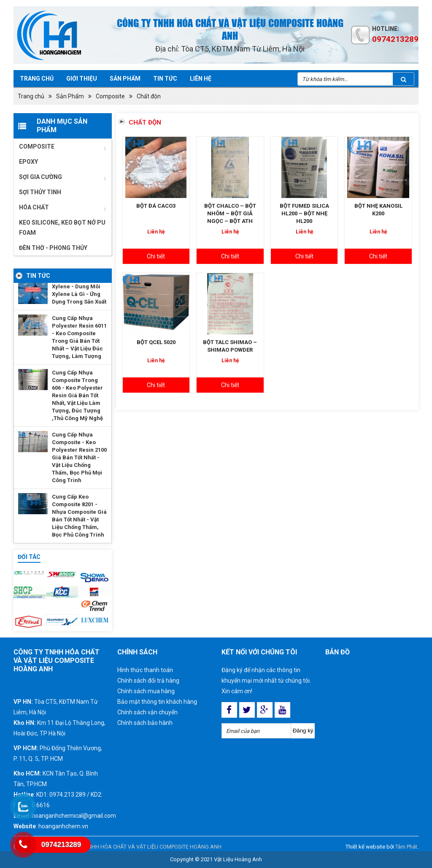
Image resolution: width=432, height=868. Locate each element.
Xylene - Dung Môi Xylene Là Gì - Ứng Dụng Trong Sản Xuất (79, 294)
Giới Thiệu (82, 79)
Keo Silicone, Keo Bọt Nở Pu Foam (62, 228)
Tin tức (165, 79)
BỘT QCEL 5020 (156, 342)
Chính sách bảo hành (145, 723)
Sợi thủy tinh (40, 192)
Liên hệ (201, 79)
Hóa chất (34, 207)
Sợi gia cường (40, 177)
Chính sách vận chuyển (147, 712)
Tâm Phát (406, 847)
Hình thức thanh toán (145, 670)
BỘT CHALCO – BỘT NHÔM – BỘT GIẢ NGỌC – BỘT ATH (230, 213)
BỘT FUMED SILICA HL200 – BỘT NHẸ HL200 (304, 213)
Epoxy (28, 162)
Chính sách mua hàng (146, 691)
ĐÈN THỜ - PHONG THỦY (53, 248)
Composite (110, 96)
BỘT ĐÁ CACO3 (156, 206)
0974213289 (395, 39)
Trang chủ (37, 79)
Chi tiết (156, 256)
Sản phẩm (125, 79)
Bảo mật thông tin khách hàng (157, 702)
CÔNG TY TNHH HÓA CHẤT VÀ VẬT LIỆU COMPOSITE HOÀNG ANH (142, 847)
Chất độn (149, 96)
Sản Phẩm (70, 96)
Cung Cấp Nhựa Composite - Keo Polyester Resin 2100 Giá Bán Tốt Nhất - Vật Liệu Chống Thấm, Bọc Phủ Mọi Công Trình (79, 457)
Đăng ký (303, 731)
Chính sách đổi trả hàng (148, 681)
